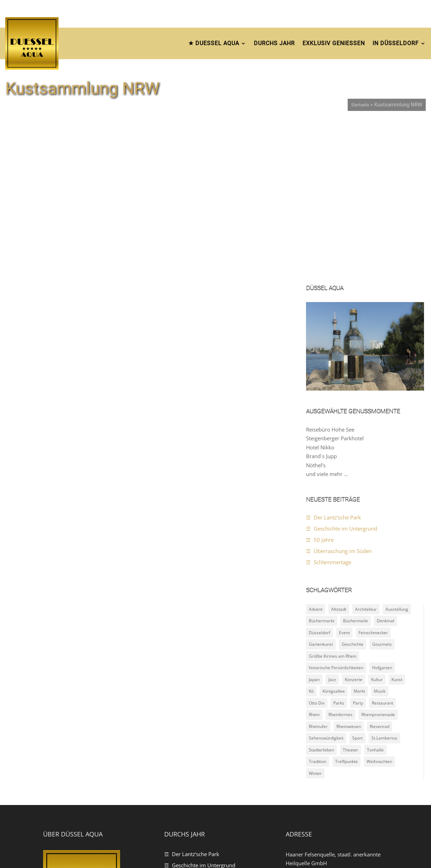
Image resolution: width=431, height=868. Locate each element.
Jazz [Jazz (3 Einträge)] (332, 528)
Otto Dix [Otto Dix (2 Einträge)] (317, 551)
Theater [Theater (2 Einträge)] (350, 598)
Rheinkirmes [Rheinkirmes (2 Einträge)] (340, 563)
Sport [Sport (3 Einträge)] (357, 587)
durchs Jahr (274, 43)
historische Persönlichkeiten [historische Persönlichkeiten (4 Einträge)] (336, 516)
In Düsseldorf (396, 43)
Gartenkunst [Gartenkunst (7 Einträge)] (321, 493)
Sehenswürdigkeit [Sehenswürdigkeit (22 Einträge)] (326, 587)
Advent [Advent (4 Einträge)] (316, 458)
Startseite (360, 105)
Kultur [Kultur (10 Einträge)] (377, 528)
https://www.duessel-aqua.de (332, 769)
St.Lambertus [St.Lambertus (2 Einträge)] (384, 587)
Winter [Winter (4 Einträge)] (315, 622)
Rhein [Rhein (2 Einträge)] (314, 563)
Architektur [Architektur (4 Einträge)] (366, 458)
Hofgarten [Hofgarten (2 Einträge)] (382, 516)
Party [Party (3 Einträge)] (358, 551)
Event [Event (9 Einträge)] (344, 481)
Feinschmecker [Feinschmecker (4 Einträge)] (373, 481)
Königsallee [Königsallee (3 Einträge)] (334, 540)
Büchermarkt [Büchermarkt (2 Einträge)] (322, 470)
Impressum (350, 848)
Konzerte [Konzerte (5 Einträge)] (354, 528)
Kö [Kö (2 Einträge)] (311, 540)
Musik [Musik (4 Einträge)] (380, 540)
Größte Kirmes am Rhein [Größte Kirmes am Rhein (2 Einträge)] (333, 505)
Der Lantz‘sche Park (337, 366)
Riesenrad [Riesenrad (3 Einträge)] (380, 575)
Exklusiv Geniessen (334, 43)
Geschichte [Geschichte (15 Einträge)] (353, 493)
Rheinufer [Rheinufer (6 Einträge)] (318, 575)
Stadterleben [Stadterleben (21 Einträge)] (321, 598)
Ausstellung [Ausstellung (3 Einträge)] (397, 458)
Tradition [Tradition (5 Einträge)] (318, 610)
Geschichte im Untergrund (345, 377)
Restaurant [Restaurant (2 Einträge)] (383, 551)
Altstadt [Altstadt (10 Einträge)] (339, 458)
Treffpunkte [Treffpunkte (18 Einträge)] (346, 610)
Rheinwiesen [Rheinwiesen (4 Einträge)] (349, 575)
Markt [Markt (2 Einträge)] (359, 540)
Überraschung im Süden (343, 399)
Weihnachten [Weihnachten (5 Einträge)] (379, 610)
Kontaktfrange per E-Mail (326, 760)
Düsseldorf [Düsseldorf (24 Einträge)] (319, 481)
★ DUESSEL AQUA (214, 43)
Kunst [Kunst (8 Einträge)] (397, 528)
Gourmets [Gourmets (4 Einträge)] (382, 493)
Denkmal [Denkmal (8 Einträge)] (385, 470)
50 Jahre (324, 388)
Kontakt (379, 848)
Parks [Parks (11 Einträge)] (339, 551)
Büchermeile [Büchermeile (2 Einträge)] (356, 470)
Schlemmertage (332, 411)
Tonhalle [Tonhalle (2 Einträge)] (375, 598)
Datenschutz (316, 848)
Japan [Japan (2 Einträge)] (314, 528)
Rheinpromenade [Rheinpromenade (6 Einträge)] (378, 563)
